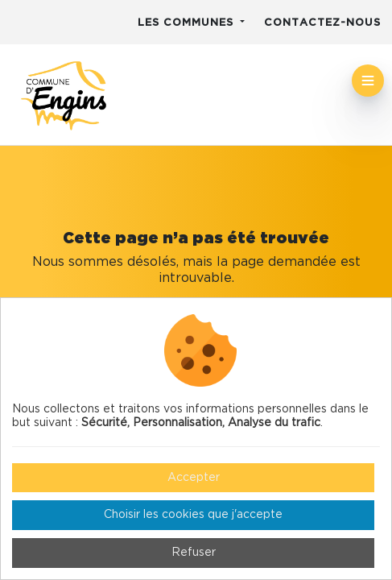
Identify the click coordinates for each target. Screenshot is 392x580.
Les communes (188, 23)
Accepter (194, 478)
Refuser (194, 553)
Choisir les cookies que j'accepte (193, 515)
